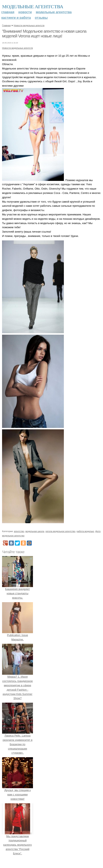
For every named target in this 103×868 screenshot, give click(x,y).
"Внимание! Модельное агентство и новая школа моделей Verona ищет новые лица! (44, 34)
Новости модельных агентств (29, 25)
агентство (19, 531)
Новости (25, 12)
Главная (8, 12)
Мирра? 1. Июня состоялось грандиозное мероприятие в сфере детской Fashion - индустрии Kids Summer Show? (18, 685)
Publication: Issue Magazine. (18, 635)
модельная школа (35, 531)
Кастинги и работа (16, 18)
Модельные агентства (33, 7)
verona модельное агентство (60, 531)
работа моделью (85, 531)
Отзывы (41, 18)
